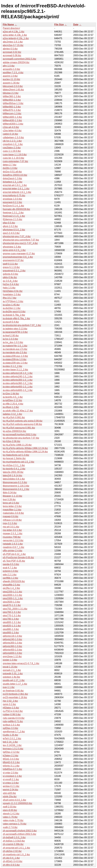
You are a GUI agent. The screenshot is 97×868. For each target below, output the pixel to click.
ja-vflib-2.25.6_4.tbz (13, 404)
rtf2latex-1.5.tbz (11, 708)
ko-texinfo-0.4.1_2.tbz (14, 469)
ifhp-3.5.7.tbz (10, 298)
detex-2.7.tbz (10, 165)
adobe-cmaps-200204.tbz (16, 62)
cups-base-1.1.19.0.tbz (15, 155)
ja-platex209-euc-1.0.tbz (15, 356)
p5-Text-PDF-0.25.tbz (14, 561)
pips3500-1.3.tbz (11, 602)
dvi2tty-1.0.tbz (10, 168)
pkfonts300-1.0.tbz (12, 643)
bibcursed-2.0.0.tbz (13, 86)
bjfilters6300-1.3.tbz (13, 124)
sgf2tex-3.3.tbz (10, 728)
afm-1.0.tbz (9, 66)
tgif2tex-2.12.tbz (11, 752)
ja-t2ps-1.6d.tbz (11, 394)
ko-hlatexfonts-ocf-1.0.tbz (16, 455)
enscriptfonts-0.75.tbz (14, 195)
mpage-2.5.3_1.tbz (13, 533)
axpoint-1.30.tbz (11, 83)
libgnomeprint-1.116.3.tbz (16, 486)
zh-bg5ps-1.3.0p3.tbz (14, 841)
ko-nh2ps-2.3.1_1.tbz (14, 465)
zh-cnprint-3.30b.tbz (13, 844)
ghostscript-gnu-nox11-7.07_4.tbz (20, 243)
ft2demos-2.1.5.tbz (13, 219)
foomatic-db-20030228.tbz (16, 209)
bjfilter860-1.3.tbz (12, 107)
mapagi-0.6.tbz (11, 516)
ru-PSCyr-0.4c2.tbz (13, 711)
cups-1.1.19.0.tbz (12, 151)
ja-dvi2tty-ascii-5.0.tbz (14, 312)
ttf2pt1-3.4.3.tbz (11, 759)
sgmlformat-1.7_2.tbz (14, 732)
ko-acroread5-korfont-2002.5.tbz (20, 435)
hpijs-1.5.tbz (9, 288)
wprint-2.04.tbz (10, 790)
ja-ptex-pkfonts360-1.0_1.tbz (18, 383)
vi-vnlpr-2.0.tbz (10, 773)
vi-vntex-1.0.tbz (11, 783)
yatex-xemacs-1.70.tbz (15, 824)
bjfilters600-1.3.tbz (12, 117)
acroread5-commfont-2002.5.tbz (20, 59)
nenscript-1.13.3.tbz (13, 540)
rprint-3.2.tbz (9, 704)
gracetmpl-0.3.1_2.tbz (14, 271)
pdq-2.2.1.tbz (10, 575)
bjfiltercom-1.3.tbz (12, 113)
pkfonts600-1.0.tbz (12, 653)
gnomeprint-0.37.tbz (13, 260)
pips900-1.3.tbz (11, 633)
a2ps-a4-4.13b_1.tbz (14, 32)
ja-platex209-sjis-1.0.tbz (15, 363)
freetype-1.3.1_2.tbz (13, 213)
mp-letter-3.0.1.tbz (12, 530)
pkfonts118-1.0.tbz (12, 636)
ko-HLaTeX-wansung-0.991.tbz (19, 428)
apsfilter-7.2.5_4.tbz (13, 73)
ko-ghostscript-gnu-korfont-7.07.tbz (21, 438)
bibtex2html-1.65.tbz (13, 90)
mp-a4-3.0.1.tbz (11, 527)
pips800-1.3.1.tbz (12, 622)
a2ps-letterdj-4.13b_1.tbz (16, 38)
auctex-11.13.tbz (11, 79)
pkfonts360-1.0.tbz (12, 646)
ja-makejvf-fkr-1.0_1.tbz (15, 346)
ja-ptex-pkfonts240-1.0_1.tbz (18, 376)
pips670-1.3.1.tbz (12, 605)
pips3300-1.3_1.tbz (13, 598)
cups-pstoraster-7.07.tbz (15, 161)
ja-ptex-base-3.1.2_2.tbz (15, 370)
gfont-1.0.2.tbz (10, 226)
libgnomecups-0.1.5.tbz (15, 482)
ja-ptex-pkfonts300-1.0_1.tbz (18, 380)
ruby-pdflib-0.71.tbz (13, 721)
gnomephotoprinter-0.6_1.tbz (18, 257)
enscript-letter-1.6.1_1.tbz (16, 189)
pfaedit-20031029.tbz (14, 581)
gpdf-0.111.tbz (10, 264)
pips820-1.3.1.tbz (12, 626)
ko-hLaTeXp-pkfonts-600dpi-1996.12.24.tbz (25, 452)
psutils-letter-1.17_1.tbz (15, 684)
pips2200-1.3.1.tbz (12, 592)
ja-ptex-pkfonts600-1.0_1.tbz (18, 390)
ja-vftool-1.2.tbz (11, 407)
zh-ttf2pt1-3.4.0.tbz (13, 861)
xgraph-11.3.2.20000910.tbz (17, 803)
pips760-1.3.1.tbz (12, 612)
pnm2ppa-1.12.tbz (12, 656)
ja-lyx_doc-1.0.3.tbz (13, 342)
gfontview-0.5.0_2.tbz (14, 230)
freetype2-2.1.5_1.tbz (14, 216)
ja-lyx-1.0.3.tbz (10, 339)
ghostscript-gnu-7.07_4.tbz (17, 236)
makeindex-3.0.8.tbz (13, 513)
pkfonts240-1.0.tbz (12, 639)
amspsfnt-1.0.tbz (11, 69)
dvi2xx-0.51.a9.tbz (12, 172)
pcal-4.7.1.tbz (10, 568)
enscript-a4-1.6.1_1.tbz (15, 185)
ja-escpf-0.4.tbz (11, 322)
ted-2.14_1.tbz (10, 742)
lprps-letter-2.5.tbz (12, 506)
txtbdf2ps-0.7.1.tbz (12, 769)
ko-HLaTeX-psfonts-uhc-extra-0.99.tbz (23, 421)
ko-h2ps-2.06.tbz (12, 441)
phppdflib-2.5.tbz (11, 585)
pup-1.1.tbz (9, 687)
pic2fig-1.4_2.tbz (11, 588)
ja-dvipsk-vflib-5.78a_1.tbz (16, 318)
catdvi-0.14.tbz (10, 134)
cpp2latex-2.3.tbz (12, 148)
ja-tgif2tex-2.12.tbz (12, 400)
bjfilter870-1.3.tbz (12, 110)
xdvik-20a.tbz (10, 797)
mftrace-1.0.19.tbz (12, 520)
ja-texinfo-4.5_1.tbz (13, 397)
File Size (59, 25)
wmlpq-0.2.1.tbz (11, 786)
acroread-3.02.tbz (12, 52)
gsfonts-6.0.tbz (10, 274)
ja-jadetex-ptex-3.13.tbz (15, 329)
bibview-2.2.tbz (11, 93)
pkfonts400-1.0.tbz (12, 650)
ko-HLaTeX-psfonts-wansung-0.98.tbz (22, 424)
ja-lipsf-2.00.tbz (11, 336)
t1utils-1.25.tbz (10, 735)
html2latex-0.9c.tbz (13, 291)
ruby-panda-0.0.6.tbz (14, 718)
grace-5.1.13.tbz (11, 267)
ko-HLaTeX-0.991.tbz (14, 417)
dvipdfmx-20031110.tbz (15, 175)
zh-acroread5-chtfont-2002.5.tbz (20, 834)
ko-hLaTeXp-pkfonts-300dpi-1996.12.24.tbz (25, 448)
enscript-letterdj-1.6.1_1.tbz (17, 192)
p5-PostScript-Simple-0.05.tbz (18, 557)
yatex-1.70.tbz (10, 817)
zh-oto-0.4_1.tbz (11, 858)
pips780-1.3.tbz (11, 619)
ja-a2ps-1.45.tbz (11, 305)
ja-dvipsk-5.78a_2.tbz (14, 315)
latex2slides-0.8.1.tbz (14, 479)
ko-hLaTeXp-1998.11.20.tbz (17, 445)
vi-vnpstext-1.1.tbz (12, 776)
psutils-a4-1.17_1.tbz (14, 680)
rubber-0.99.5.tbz (12, 714)
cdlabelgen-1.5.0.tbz (13, 137)
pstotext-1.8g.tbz (11, 677)
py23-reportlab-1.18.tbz (15, 697)
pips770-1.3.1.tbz (12, 616)
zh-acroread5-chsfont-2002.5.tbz (20, 831)
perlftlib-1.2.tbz (10, 578)
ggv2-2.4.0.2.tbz (11, 233)
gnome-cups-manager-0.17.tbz (19, 254)
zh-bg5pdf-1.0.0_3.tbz (14, 837)
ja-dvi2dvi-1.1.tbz (12, 308)
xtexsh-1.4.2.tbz (11, 814)
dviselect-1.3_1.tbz (13, 182)
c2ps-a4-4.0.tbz (11, 127)
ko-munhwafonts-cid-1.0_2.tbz (18, 462)
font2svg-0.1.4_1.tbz (13, 206)
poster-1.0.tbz (10, 660)
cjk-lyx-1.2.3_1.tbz (12, 141)
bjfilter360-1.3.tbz (12, 96)
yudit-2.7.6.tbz (10, 827)
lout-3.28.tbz (9, 499)
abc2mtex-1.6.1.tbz (13, 42)
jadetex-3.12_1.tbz (12, 414)
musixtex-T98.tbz (12, 537)
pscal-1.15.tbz (10, 667)
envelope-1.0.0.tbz (12, 199)
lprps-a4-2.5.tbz (11, 503)
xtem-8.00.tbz (10, 810)
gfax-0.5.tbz (9, 223)
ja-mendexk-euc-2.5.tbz (15, 349)
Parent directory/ (11, 28)
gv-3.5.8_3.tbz (10, 281)
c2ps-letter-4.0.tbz (12, 131)
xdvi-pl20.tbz (9, 793)
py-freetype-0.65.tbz (13, 691)
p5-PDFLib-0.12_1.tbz (14, 554)
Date (76, 25)
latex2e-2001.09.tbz (13, 472)
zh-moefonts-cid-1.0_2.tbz (16, 855)
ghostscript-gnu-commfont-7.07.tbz (21, 240)
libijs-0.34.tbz (10, 493)
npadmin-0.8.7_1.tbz (14, 547)
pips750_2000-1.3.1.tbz (15, 609)
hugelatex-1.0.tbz (12, 294)
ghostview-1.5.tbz (12, 247)
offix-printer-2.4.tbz (13, 551)
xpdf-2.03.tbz (10, 807)
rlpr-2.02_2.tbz (10, 701)
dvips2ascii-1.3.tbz (12, 178)
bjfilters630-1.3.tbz (12, 120)
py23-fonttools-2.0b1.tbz (15, 694)
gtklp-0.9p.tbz (10, 277)
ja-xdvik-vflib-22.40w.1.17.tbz (18, 411)
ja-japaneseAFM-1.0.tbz (15, 332)
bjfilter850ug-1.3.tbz (13, 103)
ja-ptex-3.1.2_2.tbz (13, 366)
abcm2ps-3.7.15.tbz (13, 45)
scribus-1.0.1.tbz (11, 725)
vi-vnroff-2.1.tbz (11, 779)
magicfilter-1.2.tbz (12, 510)
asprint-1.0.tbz (10, 76)
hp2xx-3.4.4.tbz (11, 284)
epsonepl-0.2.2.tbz (12, 202)
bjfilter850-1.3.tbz (12, 100)
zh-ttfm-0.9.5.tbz (11, 865)
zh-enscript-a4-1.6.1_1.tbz (16, 848)
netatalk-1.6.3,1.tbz (13, 544)
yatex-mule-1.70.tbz (13, 820)
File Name (8, 25)
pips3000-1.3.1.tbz (12, 595)
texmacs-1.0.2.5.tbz (13, 749)
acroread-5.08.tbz (12, 55)
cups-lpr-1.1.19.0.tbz (14, 158)
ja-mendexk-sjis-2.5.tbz (15, 352)
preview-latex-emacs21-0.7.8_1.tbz (21, 663)
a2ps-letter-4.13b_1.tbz (15, 35)
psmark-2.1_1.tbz (12, 670)
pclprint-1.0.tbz (10, 571)
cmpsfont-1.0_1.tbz (13, 144)
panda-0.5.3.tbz (11, 564)
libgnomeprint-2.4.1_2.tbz (16, 489)
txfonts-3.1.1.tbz (11, 766)
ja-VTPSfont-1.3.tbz (13, 301)
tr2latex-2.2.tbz (11, 756)
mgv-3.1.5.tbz (10, 523)
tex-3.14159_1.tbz (12, 745)
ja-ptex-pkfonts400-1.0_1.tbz (18, 387)
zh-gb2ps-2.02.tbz (12, 851)
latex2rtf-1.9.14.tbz (13, 475)
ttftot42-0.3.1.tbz (11, 762)
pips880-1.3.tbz (11, 629)
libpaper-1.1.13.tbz (13, 496)
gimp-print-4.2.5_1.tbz (14, 250)
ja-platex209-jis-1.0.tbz (15, 359)
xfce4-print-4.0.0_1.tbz (14, 800)
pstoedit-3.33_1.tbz (13, 674)
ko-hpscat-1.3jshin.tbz (14, 458)
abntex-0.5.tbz (10, 49)
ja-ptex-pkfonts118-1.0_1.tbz (18, 373)
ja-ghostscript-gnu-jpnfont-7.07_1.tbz (22, 325)
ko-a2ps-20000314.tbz (14, 431)
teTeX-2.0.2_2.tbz (12, 738)
